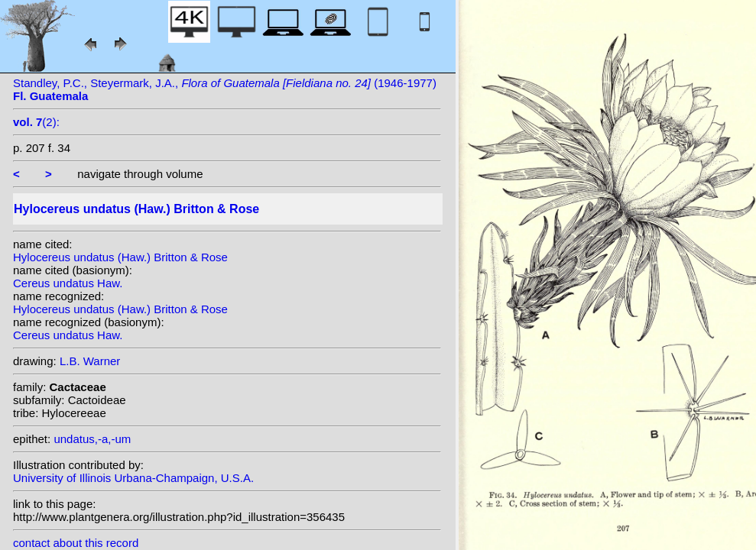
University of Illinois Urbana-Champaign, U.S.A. (133, 478)
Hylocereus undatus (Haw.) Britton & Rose (120, 257)
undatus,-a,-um (92, 439)
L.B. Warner (90, 361)
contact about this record (76, 543)
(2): (36, 122)
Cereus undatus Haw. (68, 283)
